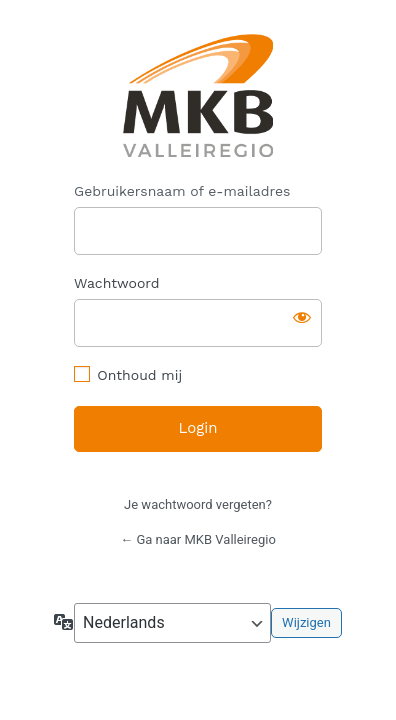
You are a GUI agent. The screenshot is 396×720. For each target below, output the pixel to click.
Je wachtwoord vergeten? (198, 504)
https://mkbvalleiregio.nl (198, 95)
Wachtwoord (117, 283)
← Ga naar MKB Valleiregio (198, 539)
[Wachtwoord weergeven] (302, 317)
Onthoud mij (139, 375)
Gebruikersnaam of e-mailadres (182, 191)
